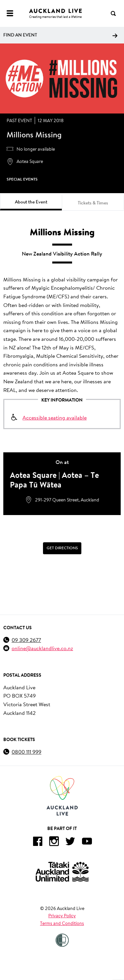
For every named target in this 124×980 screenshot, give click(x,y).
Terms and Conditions (62, 923)
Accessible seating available (55, 417)
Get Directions (62, 548)
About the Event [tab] (31, 202)
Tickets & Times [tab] (93, 203)
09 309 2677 (26, 640)
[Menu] (10, 13)
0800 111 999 (26, 752)
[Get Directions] (62, 548)
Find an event (60, 35)
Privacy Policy (62, 916)
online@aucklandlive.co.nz (42, 648)
